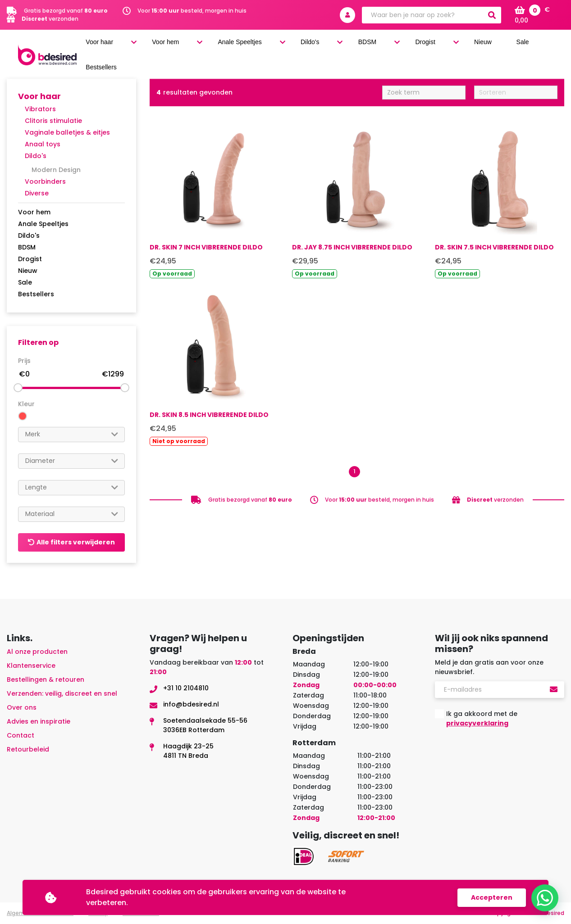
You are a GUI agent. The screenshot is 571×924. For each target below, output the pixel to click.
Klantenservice (31, 666)
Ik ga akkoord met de (482, 718)
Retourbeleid (28, 749)
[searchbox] (71, 434)
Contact (21, 735)
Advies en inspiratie (39, 721)
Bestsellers (36, 294)
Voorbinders (45, 181)
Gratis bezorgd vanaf (66, 11)
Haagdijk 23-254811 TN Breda (188, 751)
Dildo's (356, 45)
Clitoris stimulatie (53, 121)
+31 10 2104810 (186, 688)
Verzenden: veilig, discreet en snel (62, 693)
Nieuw (483, 45)
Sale (512, 45)
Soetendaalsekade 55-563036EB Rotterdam (205, 725)
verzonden (50, 19)
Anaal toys (43, 144)
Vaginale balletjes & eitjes (67, 132)
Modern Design (56, 170)
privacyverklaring (477, 723)
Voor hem (235, 45)
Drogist (440, 45)
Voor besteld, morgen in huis (192, 11)
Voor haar (180, 45)
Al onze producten (37, 652)
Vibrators (40, 109)
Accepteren (492, 897)
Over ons (22, 707)
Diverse (37, 193)
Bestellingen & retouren (46, 679)
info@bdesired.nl (191, 704)
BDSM (397, 45)
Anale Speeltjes (298, 45)
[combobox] (71, 435)
